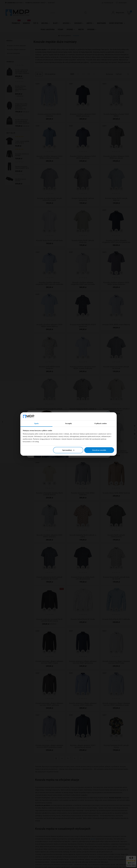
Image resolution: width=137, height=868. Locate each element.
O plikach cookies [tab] (101, 423)
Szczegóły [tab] (69, 423)
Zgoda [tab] (36, 423)
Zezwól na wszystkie (99, 450)
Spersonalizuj (68, 450)
